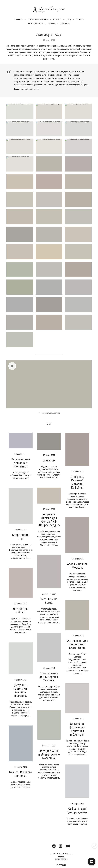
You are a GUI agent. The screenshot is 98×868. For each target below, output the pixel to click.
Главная (19, 20)
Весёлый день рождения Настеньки (21, 466)
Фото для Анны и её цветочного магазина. (49, 758)
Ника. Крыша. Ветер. (49, 604)
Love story (49, 464)
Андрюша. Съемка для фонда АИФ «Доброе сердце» (49, 523)
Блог (69, 20)
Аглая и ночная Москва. (77, 569)
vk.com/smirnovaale (30, 89)
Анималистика (35, 24)
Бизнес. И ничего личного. (21, 777)
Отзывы (52, 24)
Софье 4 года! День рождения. (77, 814)
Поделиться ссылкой (51, 416)
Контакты (65, 24)
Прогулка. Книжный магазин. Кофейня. (77, 485)
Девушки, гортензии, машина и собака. (21, 694)
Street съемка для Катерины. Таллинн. (49, 680)
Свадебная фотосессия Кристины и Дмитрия (77, 733)
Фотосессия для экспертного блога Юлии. (77, 648)
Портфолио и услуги (38, 20)
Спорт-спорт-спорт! (21, 540)
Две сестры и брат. (21, 614)
